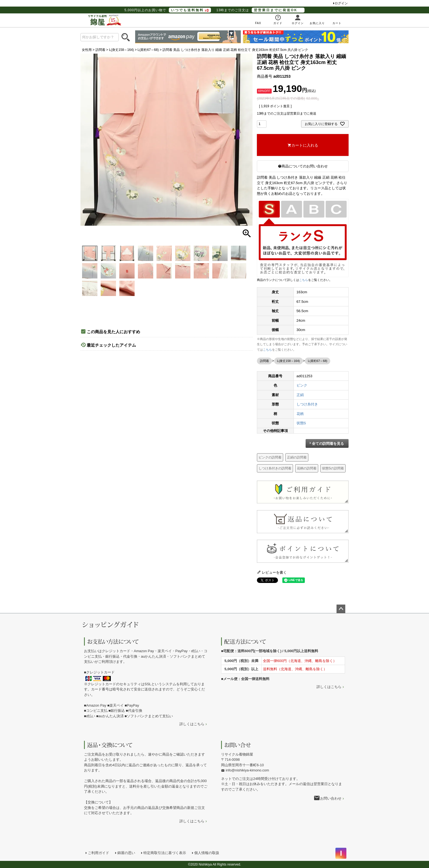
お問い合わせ (331, 798)
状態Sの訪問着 (333, 468)
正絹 (300, 395)
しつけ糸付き (307, 404)
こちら (304, 280)
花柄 (300, 414)
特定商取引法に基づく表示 (165, 853)
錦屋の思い (126, 853)
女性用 (87, 50)
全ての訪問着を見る (328, 444)
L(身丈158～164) (121, 50)
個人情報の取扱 (207, 853)
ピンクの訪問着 (270, 457)
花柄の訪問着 (307, 468)
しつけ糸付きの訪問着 (275, 468)
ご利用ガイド (98, 853)
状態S (301, 423)
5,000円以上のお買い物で (168, 10)
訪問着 (100, 50)
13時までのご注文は (260, 10)
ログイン (341, 3)
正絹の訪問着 (297, 457)
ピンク (302, 385)
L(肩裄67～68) (148, 50)
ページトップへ (341, 609)
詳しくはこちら (192, 724)
